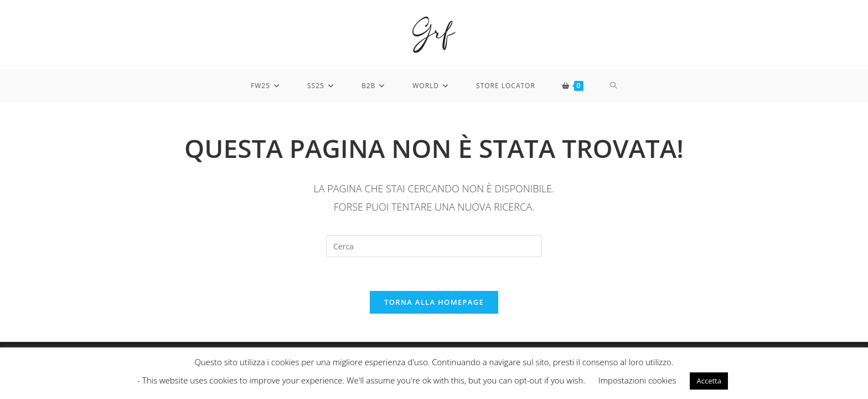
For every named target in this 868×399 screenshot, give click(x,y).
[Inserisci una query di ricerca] (434, 246)
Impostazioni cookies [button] (637, 380)
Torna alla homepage (434, 302)
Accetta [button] (709, 381)
